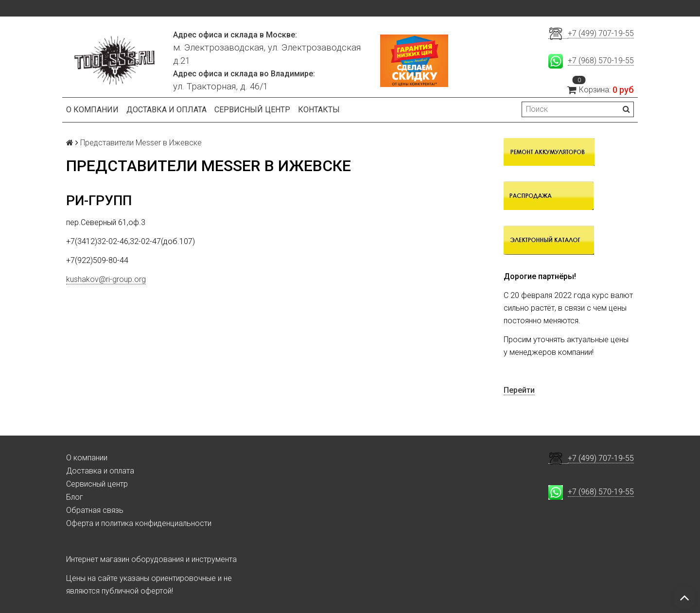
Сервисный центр (252, 110)
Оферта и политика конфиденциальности (139, 523)
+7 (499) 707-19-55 (601, 33)
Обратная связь (95, 510)
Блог (75, 497)
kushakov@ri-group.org (106, 279)
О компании (92, 110)
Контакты (319, 110)
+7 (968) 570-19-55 (601, 61)
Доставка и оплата (166, 110)
